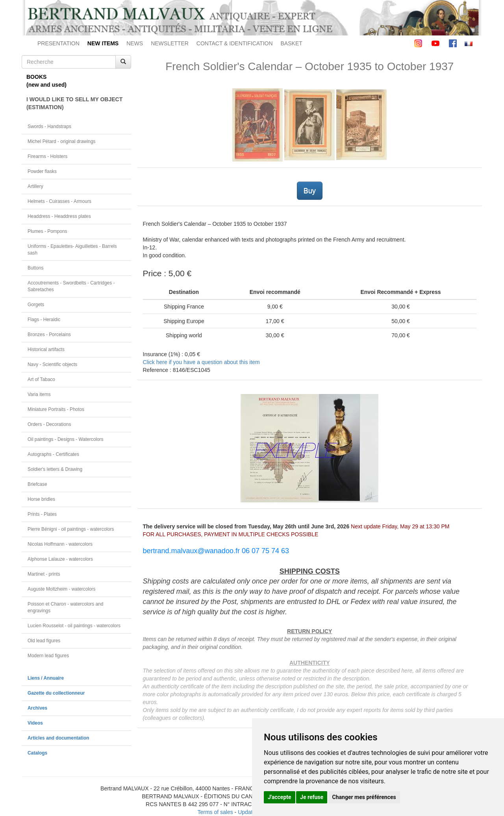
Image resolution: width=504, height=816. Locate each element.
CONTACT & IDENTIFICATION (235, 43)
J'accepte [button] (280, 797)
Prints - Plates (42, 514)
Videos (35, 723)
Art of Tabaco (41, 379)
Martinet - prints (44, 574)
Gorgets (36, 305)
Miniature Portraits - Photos (56, 409)
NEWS (135, 43)
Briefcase (37, 484)
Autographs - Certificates (53, 454)
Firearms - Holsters (47, 156)
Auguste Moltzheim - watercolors (61, 589)
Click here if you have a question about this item (201, 362)
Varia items (39, 394)
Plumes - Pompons (47, 231)
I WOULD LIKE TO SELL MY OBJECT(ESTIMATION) (74, 103)
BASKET (292, 43)
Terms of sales (215, 812)
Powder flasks (42, 171)
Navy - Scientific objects (52, 364)
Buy (310, 191)
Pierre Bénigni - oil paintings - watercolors (71, 529)
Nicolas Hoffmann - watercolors (60, 544)
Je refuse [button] (312, 797)
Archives (37, 708)
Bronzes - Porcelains (49, 335)
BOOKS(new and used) (46, 81)
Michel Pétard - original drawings (62, 141)
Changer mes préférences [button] (364, 797)
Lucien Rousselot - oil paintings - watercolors (74, 626)
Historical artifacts (46, 349)
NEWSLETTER (170, 43)
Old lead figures (44, 641)
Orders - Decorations (49, 424)
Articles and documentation (58, 738)
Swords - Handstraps (49, 126)
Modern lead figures (48, 656)
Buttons (35, 268)
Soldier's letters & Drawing (55, 469)
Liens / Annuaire (46, 678)
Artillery (35, 186)
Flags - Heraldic (44, 320)
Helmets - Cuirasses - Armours (59, 201)
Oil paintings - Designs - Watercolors (66, 439)
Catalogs (37, 753)
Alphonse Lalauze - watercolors (60, 559)
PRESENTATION (58, 43)
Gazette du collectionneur (56, 693)
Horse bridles (41, 499)
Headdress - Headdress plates (59, 216)
